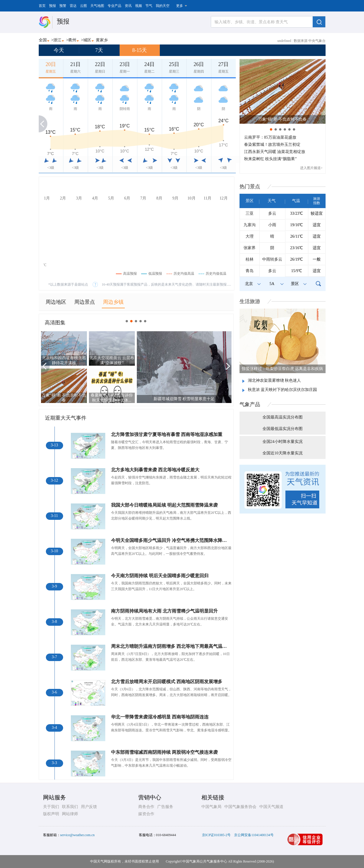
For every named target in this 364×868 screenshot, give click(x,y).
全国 (43, 40)
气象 (250, 404)
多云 (272, 213)
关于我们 (51, 807)
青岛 (250, 271)
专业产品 (114, 6)
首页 (42, 6)
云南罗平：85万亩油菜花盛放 (270, 137)
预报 (52, 6)
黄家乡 (102, 40)
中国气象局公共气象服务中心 (205, 861)
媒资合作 (146, 814)
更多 (180, 6)
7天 (99, 50)
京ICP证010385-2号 (216, 835)
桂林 (250, 259)
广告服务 (165, 807)
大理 (250, 236)
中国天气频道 (271, 807)
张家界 (250, 248)
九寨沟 (250, 225)
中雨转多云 (272, 259)
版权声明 (51, 814)
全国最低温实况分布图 (283, 429)
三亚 (250, 213)
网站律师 (70, 814)
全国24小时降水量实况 (283, 442)
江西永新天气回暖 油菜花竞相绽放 (275, 152)
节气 (149, 6)
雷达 (73, 6)
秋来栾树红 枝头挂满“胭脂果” (270, 159)
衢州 (72, 40)
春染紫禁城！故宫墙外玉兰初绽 (272, 145)
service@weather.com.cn (77, 835)
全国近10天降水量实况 (283, 453)
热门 (250, 187)
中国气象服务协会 (240, 807)
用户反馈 (89, 807)
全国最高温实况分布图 (283, 417)
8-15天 (140, 50)
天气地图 (97, 6)
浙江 (57, 40)
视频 (139, 6)
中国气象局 (211, 807)
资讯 (128, 6)
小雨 (272, 225)
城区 (87, 40)
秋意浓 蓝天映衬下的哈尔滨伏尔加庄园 (283, 390)
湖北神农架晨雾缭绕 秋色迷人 (275, 380)
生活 (250, 301)
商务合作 (146, 807)
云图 (83, 6)
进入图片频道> (311, 168)
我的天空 (163, 6)
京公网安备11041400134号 (254, 835)
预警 (63, 6)
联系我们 (70, 807)
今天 (59, 50)
